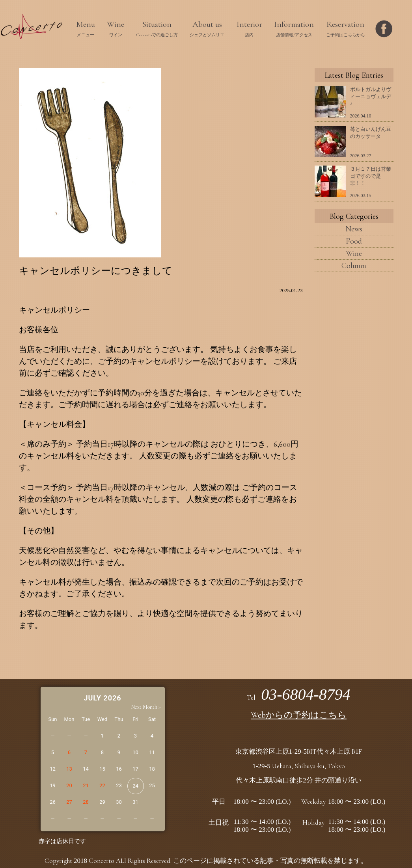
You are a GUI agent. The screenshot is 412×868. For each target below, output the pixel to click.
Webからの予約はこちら (299, 715)
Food (354, 241)
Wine (354, 253)
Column (354, 266)
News (354, 229)
